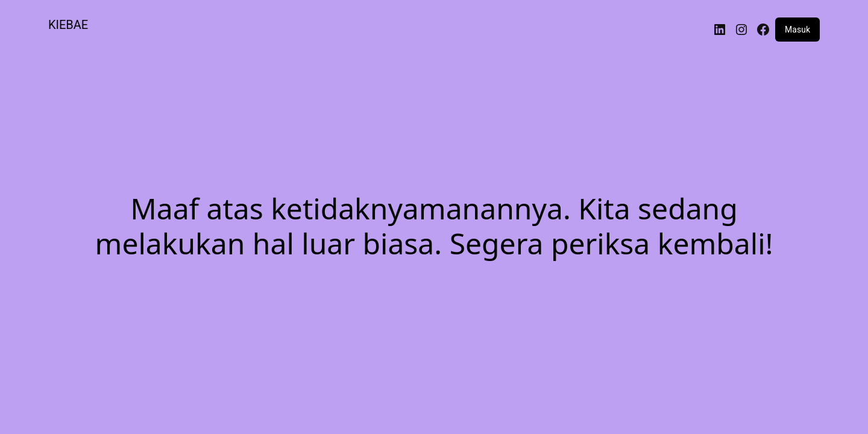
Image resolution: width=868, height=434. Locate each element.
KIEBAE (68, 25)
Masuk (797, 30)
